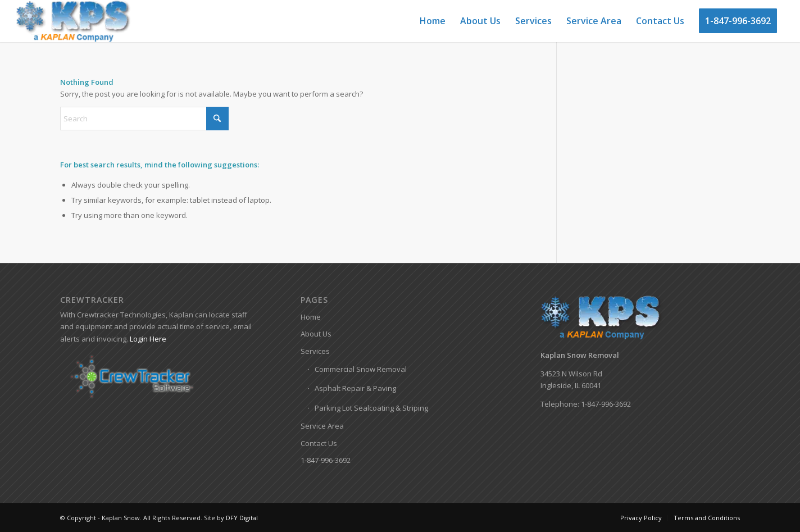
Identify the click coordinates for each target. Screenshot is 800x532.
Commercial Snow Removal (361, 369)
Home (311, 317)
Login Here (148, 339)
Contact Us (319, 443)
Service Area (322, 426)
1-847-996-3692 (326, 460)
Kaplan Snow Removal (580, 355)
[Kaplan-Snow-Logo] (74, 21)
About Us (316, 334)
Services (315, 351)
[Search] (144, 119)
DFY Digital (242, 518)
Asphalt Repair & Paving (355, 388)
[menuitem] (433, 21)
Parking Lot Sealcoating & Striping (371, 408)
